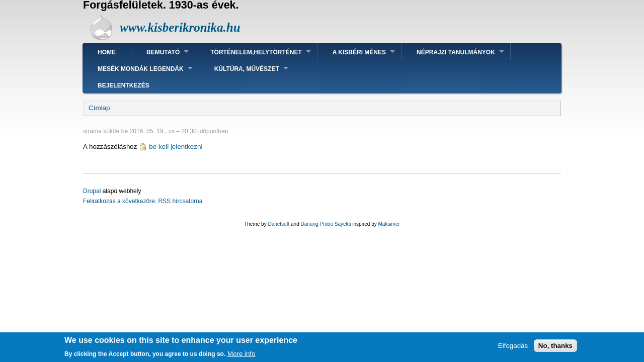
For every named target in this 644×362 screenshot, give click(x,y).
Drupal (92, 191)
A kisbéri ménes (359, 52)
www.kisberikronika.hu (180, 27)
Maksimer (389, 224)
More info (242, 356)
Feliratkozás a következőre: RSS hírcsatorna (143, 201)
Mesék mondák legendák (141, 69)
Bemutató (163, 52)
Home (107, 52)
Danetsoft (278, 224)
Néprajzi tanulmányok (456, 52)
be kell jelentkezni (176, 147)
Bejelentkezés (124, 85)
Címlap (99, 108)
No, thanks (555, 348)
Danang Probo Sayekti (326, 224)
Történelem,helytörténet (256, 52)
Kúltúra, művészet (247, 69)
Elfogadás (513, 348)
